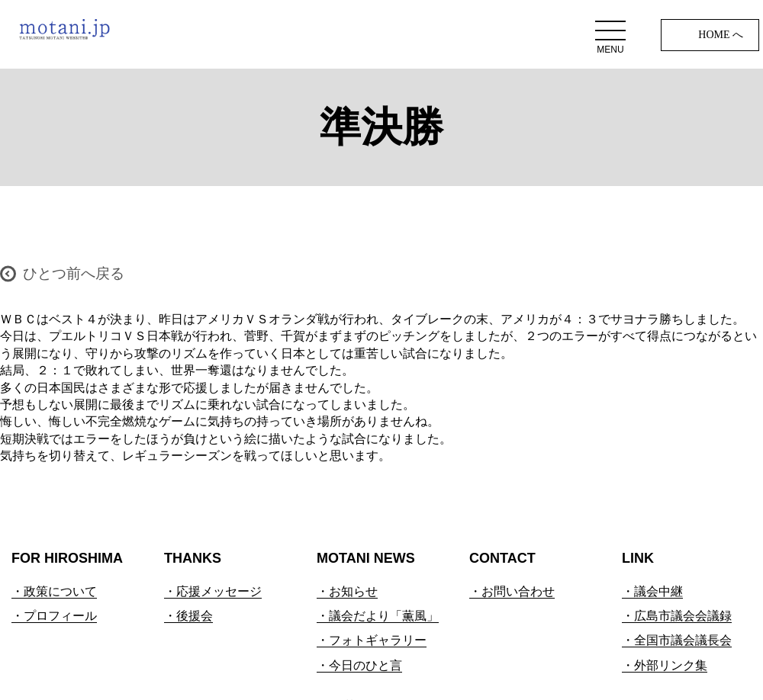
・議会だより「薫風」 (378, 616)
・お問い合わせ (512, 591)
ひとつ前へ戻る (74, 273)
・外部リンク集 (665, 665)
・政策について (54, 591)
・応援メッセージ (213, 591)
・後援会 (188, 616)
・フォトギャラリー (372, 640)
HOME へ (721, 35)
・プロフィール (54, 616)
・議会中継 (652, 591)
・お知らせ (347, 591)
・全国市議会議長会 (677, 640)
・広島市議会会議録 (677, 616)
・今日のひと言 (359, 665)
